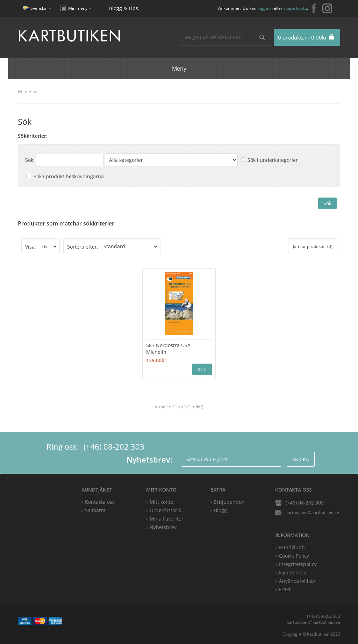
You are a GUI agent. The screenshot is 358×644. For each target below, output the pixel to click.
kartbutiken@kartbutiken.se (312, 512)
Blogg (220, 510)
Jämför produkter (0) (313, 246)
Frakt (285, 589)
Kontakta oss (100, 502)
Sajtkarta (95, 510)
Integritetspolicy (298, 564)
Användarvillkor (297, 581)
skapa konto (295, 8)
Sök (36, 91)
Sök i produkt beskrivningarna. (69, 176)
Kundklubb (292, 547)
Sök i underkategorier (273, 160)
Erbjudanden (229, 502)
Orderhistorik (165, 510)
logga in (265, 8)
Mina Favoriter (167, 519)
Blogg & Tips (124, 8)
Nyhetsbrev (163, 527)
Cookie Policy (294, 556)
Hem (23, 91)
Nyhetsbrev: (149, 459)
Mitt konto (162, 502)
